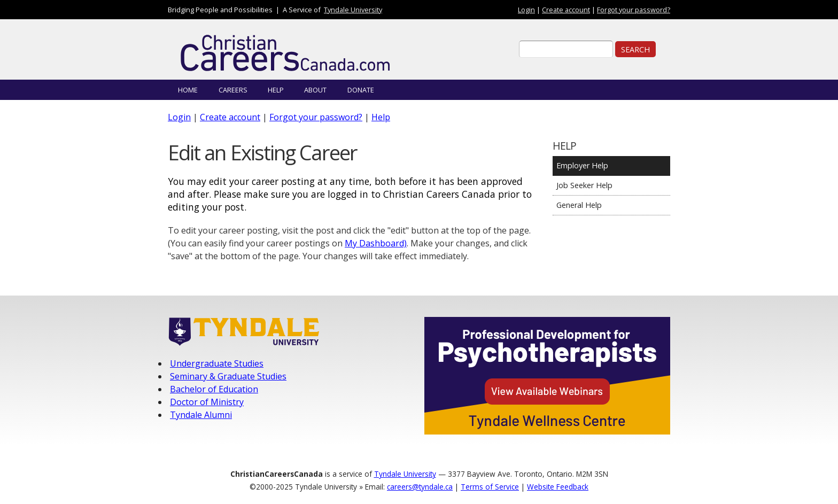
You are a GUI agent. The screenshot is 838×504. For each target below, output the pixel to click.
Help (276, 90)
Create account (566, 10)
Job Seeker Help (584, 185)
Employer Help (582, 165)
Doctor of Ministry (207, 402)
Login (526, 10)
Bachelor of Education (214, 389)
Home (188, 90)
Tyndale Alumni (201, 415)
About (315, 90)
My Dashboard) (376, 243)
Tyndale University (353, 10)
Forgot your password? (634, 10)
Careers (233, 90)
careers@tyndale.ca (420, 487)
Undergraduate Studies (217, 363)
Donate (361, 90)
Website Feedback (558, 487)
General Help (579, 205)
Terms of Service (490, 487)
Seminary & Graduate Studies (228, 376)
